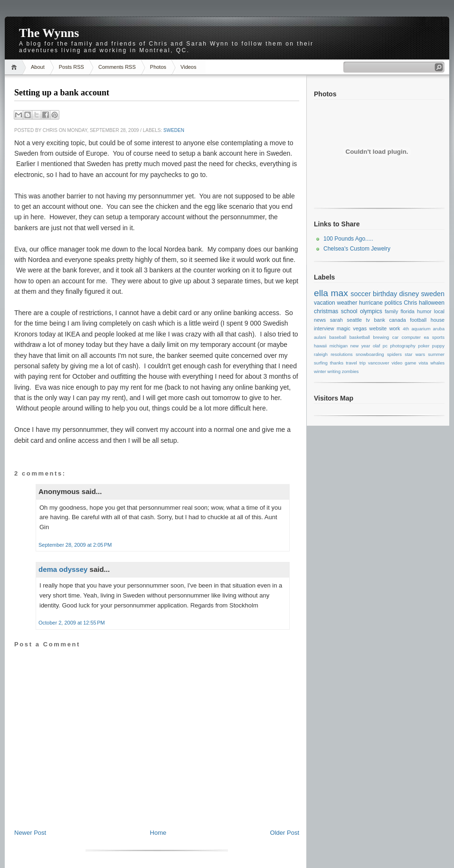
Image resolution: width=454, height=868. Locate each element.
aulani (320, 337)
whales (437, 363)
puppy (438, 346)
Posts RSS (71, 67)
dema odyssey (63, 569)
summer (436, 354)
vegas (360, 328)
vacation (325, 303)
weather (347, 303)
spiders (394, 354)
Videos (188, 67)
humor (424, 311)
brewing (381, 337)
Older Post (285, 833)
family (391, 311)
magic (344, 328)
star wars (415, 354)
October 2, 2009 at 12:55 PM (72, 623)
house (438, 320)
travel (351, 363)
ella (321, 293)
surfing (321, 363)
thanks (337, 363)
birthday (385, 294)
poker (424, 346)
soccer (360, 294)
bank (379, 320)
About (38, 67)
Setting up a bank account (62, 93)
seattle (354, 320)
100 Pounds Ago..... (348, 239)
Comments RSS (117, 67)
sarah (336, 320)
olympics (371, 311)
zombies (350, 371)
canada (397, 320)
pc (385, 346)
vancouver (378, 363)
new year (360, 346)
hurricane (371, 303)
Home (15, 67)
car (395, 337)
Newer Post (30, 833)
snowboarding (370, 354)
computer (411, 337)
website (378, 328)
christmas (326, 311)
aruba (439, 329)
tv (368, 320)
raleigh (321, 354)
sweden (174, 130)
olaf (376, 346)
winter (320, 371)
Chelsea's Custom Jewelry (357, 249)
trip (363, 363)
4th (406, 329)
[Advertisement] (157, 807)
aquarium (421, 329)
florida (407, 311)
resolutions (341, 354)
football (418, 320)
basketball (360, 337)
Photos (158, 67)
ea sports (434, 337)
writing (334, 371)
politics (393, 303)
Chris (410, 303)
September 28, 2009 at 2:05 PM (75, 545)
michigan (339, 346)
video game (404, 363)
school (349, 311)
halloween (432, 303)
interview (324, 328)
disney (409, 294)
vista (423, 363)
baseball (338, 337)
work (395, 328)
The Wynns (49, 33)
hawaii (320, 346)
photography (402, 346)
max (339, 293)
